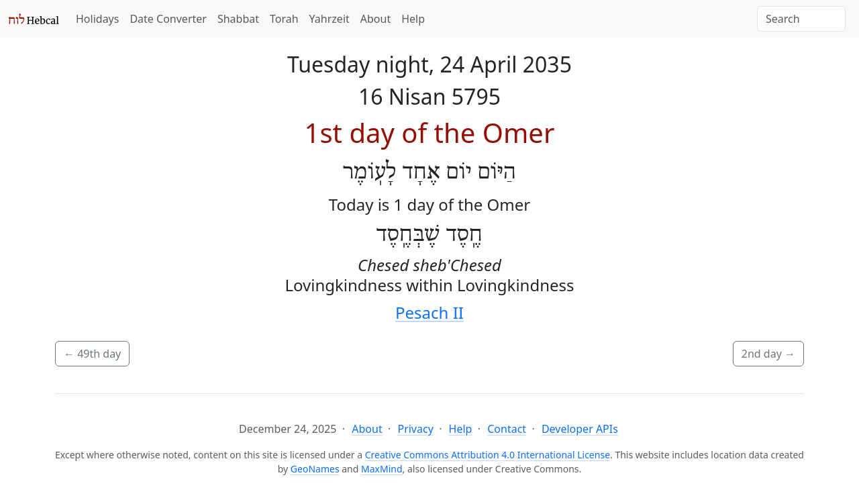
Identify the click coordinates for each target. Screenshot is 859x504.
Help (413, 19)
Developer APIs (580, 429)
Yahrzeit (330, 19)
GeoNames (315, 469)
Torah (284, 19)
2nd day (768, 354)
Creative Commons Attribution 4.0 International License (488, 455)
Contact (507, 429)
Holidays (97, 19)
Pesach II (429, 312)
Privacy (415, 429)
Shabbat (238, 19)
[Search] (801, 19)
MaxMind (382, 469)
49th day (92, 354)
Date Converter (168, 19)
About (375, 19)
